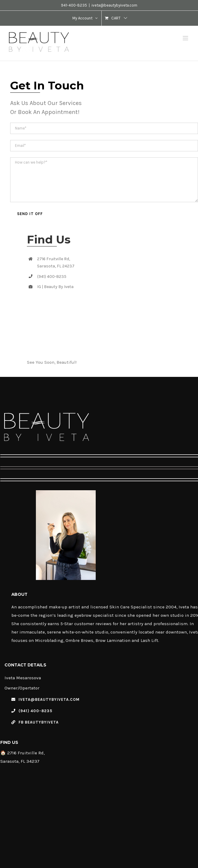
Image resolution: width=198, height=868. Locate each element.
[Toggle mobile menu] (186, 38)
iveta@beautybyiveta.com (114, 5)
